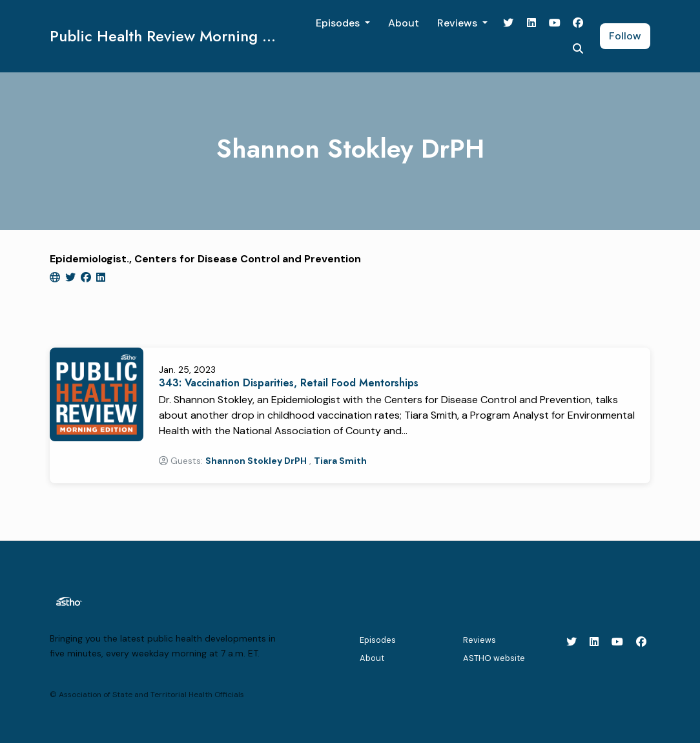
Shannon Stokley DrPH (256, 461)
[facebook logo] (87, 277)
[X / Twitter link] (508, 23)
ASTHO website (494, 658)
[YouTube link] (555, 23)
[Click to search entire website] (578, 49)
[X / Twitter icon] (571, 642)
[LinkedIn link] (531, 23)
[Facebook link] (578, 23)
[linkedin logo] (101, 277)
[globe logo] (56, 277)
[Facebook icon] (641, 642)
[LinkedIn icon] (594, 642)
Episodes (339, 23)
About (404, 23)
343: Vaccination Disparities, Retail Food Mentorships (289, 383)
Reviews (458, 23)
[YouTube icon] (617, 642)
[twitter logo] (72, 277)
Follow (625, 36)
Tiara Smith (340, 461)
